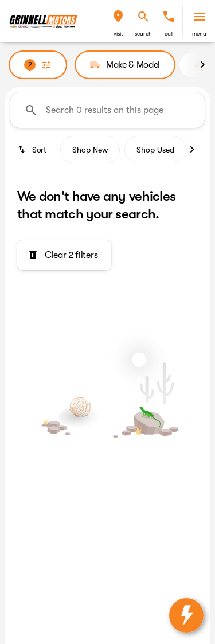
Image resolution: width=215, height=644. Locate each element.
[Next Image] (202, 65)
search (143, 34)
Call (169, 34)
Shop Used (155, 150)
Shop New (90, 150)
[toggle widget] (186, 615)
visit (118, 34)
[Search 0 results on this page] (107, 110)
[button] (118, 22)
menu (199, 34)
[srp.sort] (33, 150)
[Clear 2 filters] (64, 255)
